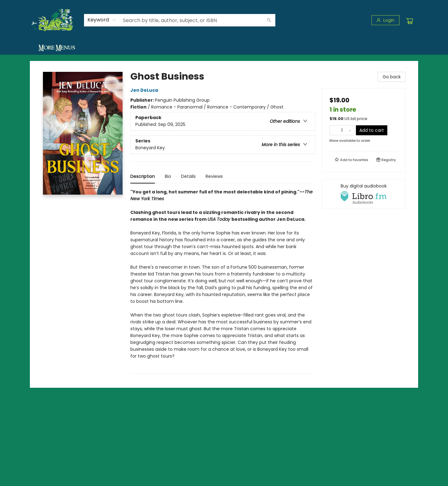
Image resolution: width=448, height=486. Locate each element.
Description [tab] (143, 176)
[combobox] (102, 20)
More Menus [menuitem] (383, 48)
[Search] (269, 20)
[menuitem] (47, 48)
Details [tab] (188, 176)
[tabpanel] (223, 281)
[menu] (224, 48)
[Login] (385, 20)
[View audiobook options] (364, 194)
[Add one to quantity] (350, 130)
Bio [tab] (168, 176)
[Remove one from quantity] (334, 130)
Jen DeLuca (145, 90)
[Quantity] (342, 130)
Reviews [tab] (214, 176)
